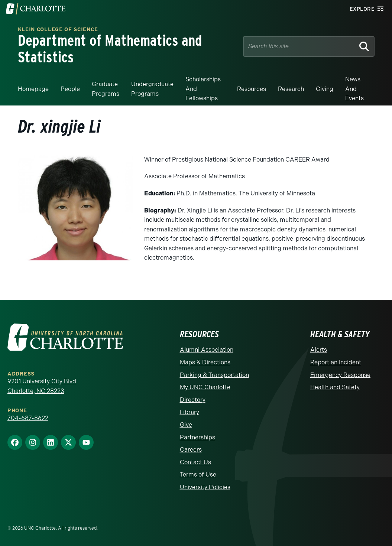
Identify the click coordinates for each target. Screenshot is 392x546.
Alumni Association (207, 349)
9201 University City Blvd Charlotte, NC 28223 (42, 386)
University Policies (205, 486)
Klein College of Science (58, 30)
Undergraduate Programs (152, 88)
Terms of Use (198, 474)
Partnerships (197, 437)
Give (186, 424)
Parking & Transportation (214, 374)
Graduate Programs (106, 88)
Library (189, 412)
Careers (191, 449)
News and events (354, 88)
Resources (252, 88)
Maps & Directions (205, 362)
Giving (325, 88)
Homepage (33, 88)
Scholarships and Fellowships (203, 88)
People (70, 88)
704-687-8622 (28, 417)
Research (291, 88)
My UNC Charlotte (205, 386)
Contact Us (195, 461)
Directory (193, 399)
